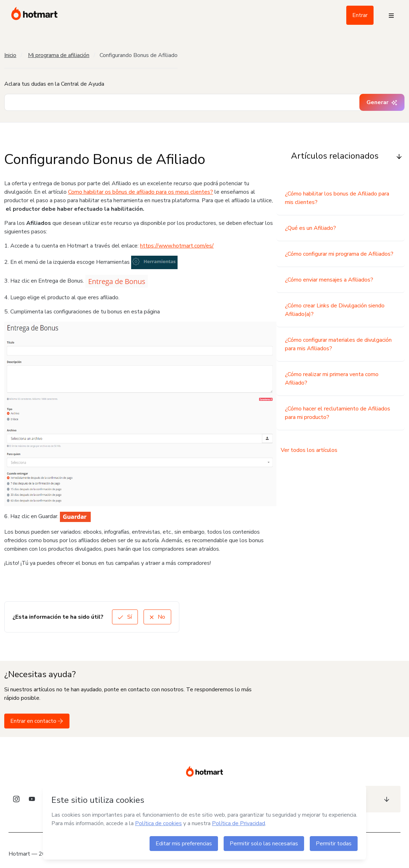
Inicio (10, 55)
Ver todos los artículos (309, 450)
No (157, 617)
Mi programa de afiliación (59, 55)
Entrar (360, 15)
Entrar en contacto (37, 721)
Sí (125, 617)
